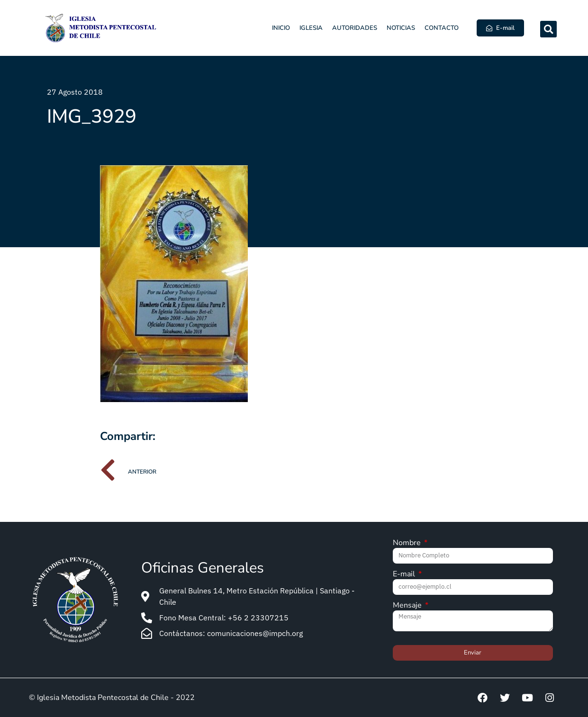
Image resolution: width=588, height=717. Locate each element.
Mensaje (408, 606)
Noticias (401, 28)
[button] (548, 29)
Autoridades (355, 28)
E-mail (405, 575)
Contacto (442, 28)
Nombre (408, 543)
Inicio (281, 28)
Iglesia (311, 28)
